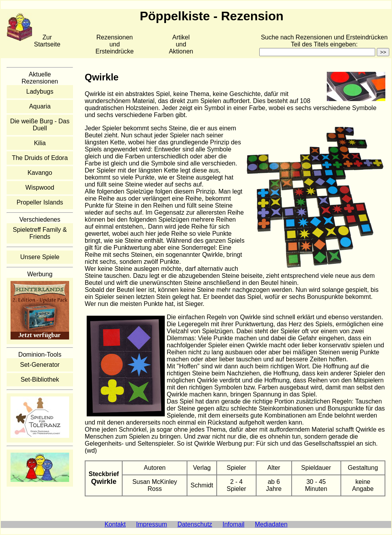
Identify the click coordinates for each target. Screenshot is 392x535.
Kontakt (115, 524)
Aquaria (40, 106)
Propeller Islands (40, 202)
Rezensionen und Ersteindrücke (115, 44)
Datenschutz (195, 524)
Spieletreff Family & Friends (40, 233)
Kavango (40, 173)
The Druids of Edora (40, 158)
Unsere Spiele (40, 257)
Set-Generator (40, 365)
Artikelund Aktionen (181, 44)
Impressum (152, 524)
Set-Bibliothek (40, 379)
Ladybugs (40, 92)
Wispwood (40, 188)
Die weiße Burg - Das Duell (40, 125)
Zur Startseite (47, 41)
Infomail (233, 524)
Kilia (40, 143)
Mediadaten (271, 524)
